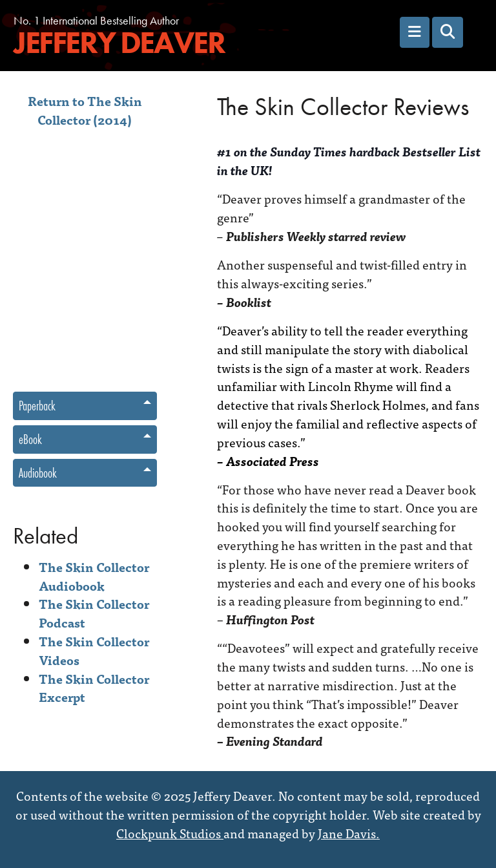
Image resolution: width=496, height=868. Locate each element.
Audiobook (38, 473)
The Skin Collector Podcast (94, 613)
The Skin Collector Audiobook (94, 576)
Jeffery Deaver (119, 43)
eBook (30, 439)
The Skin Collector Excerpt (94, 688)
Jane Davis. (349, 833)
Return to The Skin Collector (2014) (85, 110)
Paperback (37, 406)
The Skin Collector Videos (94, 650)
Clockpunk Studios (170, 833)
